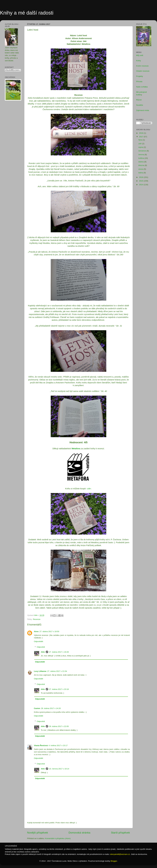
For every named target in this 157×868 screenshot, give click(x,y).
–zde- (89, 489)
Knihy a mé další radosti (27, 13)
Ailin (43, 652)
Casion (37, 708)
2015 (141, 181)
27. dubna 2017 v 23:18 (59, 689)
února (141, 169)
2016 (141, 177)
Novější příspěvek (38, 833)
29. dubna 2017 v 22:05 (59, 726)
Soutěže (140, 105)
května (141, 158)
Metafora (76, 449)
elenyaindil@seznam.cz (120, 854)
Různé (139, 100)
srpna (141, 147)
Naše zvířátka (142, 87)
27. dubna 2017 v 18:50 (49, 631)
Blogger (114, 861)
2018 (141, 133)
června (141, 155)
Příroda (139, 82)
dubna (141, 162)
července (142, 151)
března (142, 165)
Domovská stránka (79, 833)
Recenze (37, 619)
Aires (36, 631)
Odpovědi (41, 647)
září (140, 144)
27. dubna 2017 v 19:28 (59, 652)
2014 (141, 185)
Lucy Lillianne (40, 671)
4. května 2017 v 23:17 (58, 745)
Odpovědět (38, 641)
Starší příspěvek (121, 833)
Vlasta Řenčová (41, 745)
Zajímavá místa (143, 110)
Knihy (139, 61)
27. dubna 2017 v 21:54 (57, 671)
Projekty (140, 76)
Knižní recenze (142, 66)
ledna (141, 173)
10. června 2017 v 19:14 (59, 769)
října (140, 140)
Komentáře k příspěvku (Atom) (58, 838)
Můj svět (140, 55)
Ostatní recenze (143, 71)
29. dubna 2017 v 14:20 (51, 708)
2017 (141, 137)
